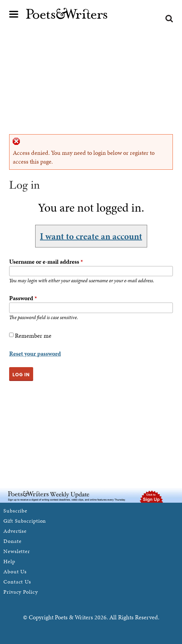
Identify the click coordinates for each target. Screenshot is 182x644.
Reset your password (35, 353)
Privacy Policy (21, 592)
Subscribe (15, 511)
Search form (169, 19)
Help (9, 561)
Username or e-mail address (46, 261)
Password (23, 298)
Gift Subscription (25, 521)
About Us (15, 571)
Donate (12, 541)
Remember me (33, 336)
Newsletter (17, 551)
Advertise (15, 531)
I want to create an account (91, 236)
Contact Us (17, 582)
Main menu (14, 14)
